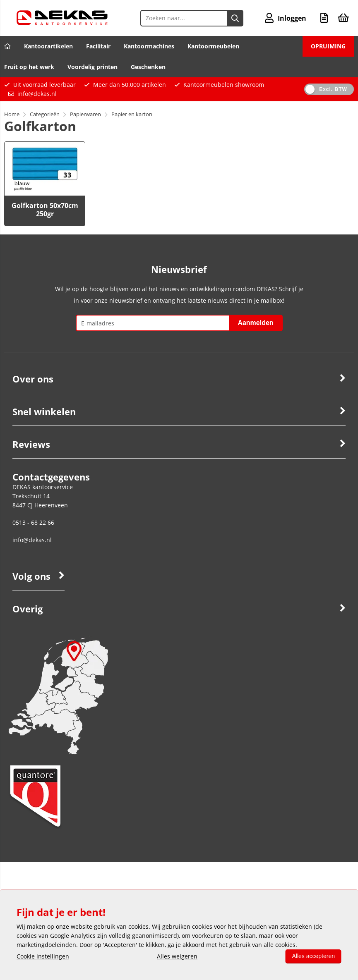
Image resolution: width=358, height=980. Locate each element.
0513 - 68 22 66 (33, 522)
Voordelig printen (93, 67)
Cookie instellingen (43, 956)
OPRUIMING (328, 46)
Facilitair (98, 46)
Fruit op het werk (29, 67)
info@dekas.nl (37, 94)
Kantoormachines (149, 46)
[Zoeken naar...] (235, 18)
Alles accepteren (313, 956)
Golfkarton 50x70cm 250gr (45, 210)
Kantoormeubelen (213, 46)
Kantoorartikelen (48, 46)
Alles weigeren (177, 956)
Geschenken (148, 67)
